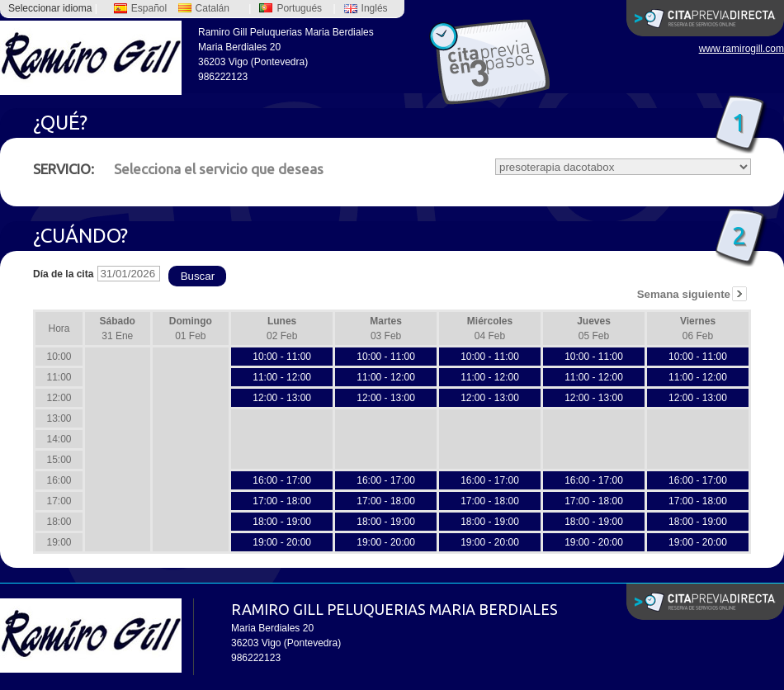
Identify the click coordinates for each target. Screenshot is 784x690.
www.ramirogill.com (741, 49)
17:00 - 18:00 (282, 501)
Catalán (204, 8)
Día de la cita (63, 274)
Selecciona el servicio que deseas (178, 169)
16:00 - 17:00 (282, 480)
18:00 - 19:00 (282, 522)
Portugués (290, 8)
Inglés (366, 8)
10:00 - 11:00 (282, 357)
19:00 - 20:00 (282, 542)
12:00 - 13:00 (282, 398)
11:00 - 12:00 (282, 377)
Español (140, 8)
